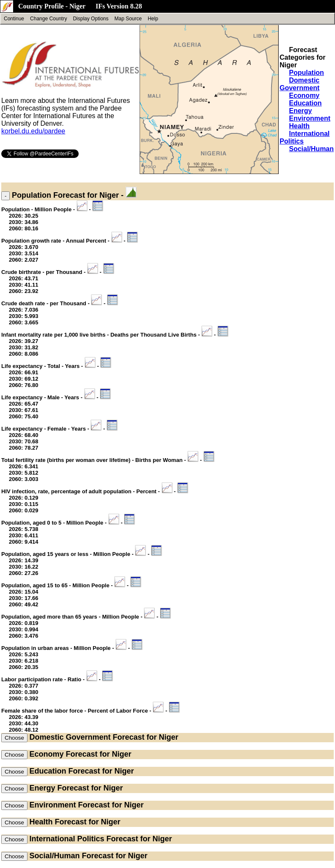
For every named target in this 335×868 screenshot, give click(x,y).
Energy (300, 111)
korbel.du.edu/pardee (33, 131)
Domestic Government (299, 84)
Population (306, 73)
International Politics (67, 839)
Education (305, 103)
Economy (304, 95)
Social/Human (311, 149)
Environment (310, 118)
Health (299, 126)
